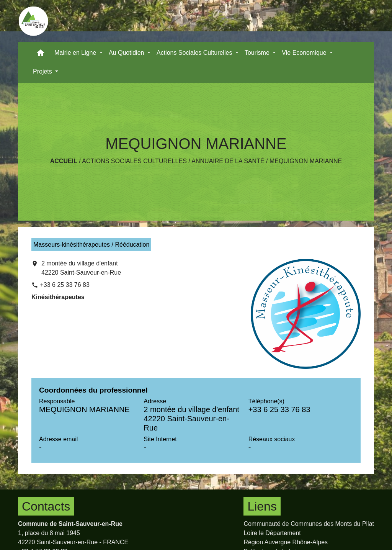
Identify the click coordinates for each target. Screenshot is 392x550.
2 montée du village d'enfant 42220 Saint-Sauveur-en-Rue (81, 268)
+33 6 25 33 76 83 (65, 285)
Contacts (46, 506)
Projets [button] (43, 71)
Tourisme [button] (258, 53)
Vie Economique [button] (305, 53)
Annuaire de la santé (228, 161)
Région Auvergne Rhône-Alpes (286, 542)
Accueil (64, 161)
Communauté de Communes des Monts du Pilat (309, 524)
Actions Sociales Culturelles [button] (195, 53)
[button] (41, 55)
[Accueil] (33, 21)
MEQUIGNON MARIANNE (306, 161)
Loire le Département (272, 533)
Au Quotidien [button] (127, 53)
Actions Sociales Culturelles (134, 161)
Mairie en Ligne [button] (76, 53)
